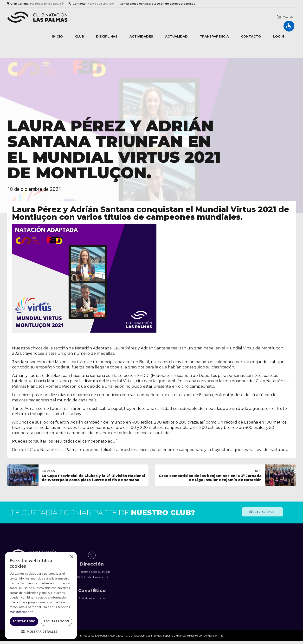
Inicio (58, 36)
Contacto (251, 36)
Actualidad (176, 36)
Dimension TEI (214, 636)
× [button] (72, 557)
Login (279, 36)
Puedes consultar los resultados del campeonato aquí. (65, 441)
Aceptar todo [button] (24, 621)
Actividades (141, 36)
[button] (41, 632)
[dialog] (41, 596)
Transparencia (214, 36)
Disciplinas (107, 36)
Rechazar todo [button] (56, 621)
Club (79, 36)
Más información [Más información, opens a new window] (21, 612)
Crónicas (21, 110)
